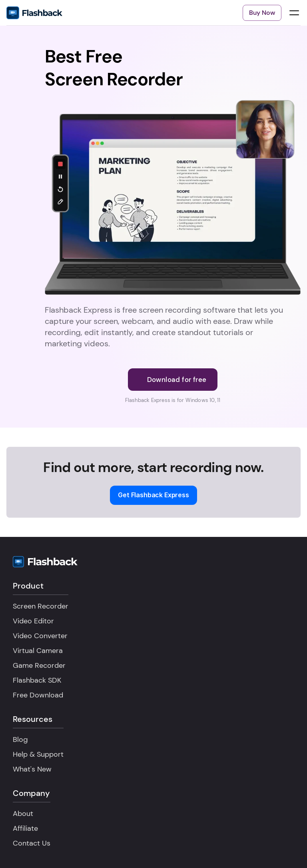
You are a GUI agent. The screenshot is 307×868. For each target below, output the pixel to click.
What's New (32, 769)
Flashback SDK (37, 680)
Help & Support (38, 754)
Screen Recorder (41, 606)
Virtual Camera (38, 651)
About (23, 814)
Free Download (38, 695)
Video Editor (33, 621)
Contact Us (32, 843)
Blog (20, 739)
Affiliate (25, 828)
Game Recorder (39, 665)
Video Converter (40, 636)
